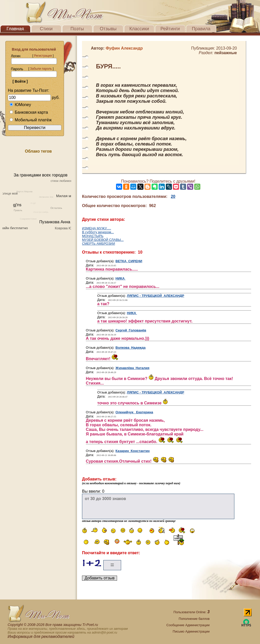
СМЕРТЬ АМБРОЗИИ (99, 244)
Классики (139, 29)
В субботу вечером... (98, 232)
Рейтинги (170, 29)
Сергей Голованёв (131, 330)
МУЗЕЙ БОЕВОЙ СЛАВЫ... (103, 240)
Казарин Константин (133, 451)
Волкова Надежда (131, 348)
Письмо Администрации (191, 631)
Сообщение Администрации (188, 625)
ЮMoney (20, 105)
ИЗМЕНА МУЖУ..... (96, 228)
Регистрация (43, 56)
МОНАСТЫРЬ (93, 236)
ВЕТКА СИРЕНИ (129, 261)
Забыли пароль (41, 69)
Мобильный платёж (30, 120)
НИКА (121, 278)
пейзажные (226, 53)
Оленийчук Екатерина (134, 412)
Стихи (46, 29)
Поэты (77, 29)
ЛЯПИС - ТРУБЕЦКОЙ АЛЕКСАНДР (156, 296)
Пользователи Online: (191, 612)
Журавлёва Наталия (133, 368)
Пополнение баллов (194, 619)
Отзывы (108, 29)
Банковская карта (29, 112)
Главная (15, 29)
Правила (201, 29)
